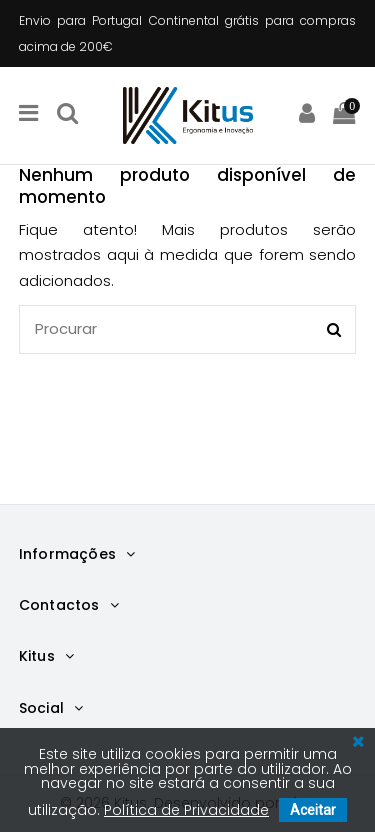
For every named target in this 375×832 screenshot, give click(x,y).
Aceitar (313, 810)
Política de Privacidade (186, 810)
